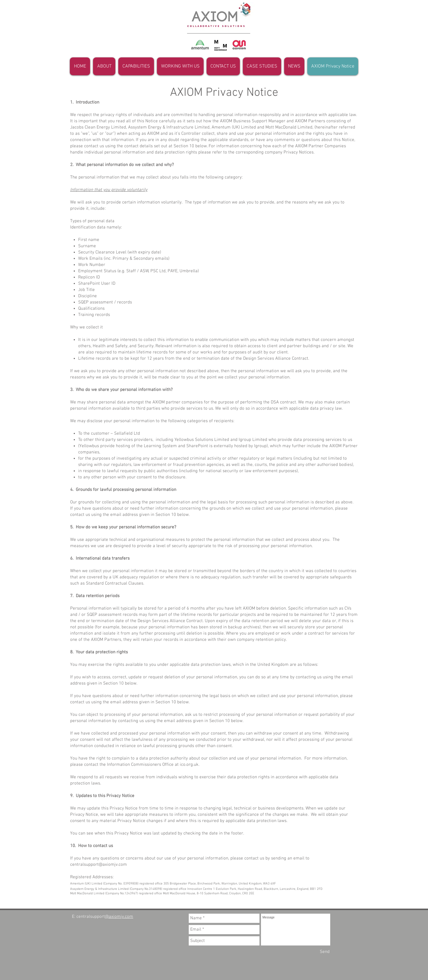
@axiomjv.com (119, 917)
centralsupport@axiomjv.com (99, 865)
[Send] (325, 952)
